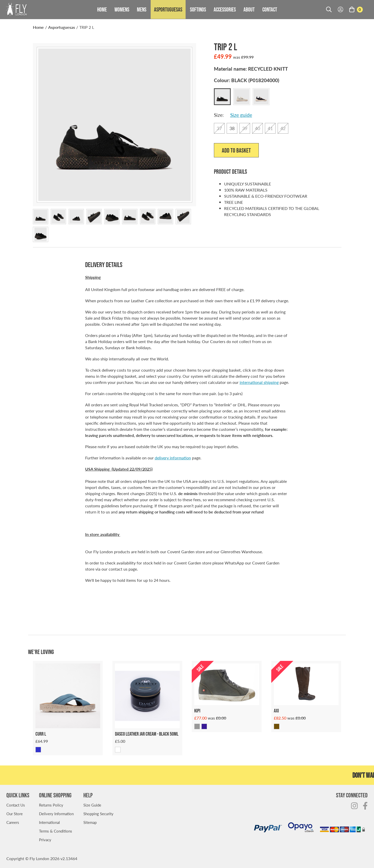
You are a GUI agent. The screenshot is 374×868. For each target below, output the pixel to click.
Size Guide (92, 805)
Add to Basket (236, 150)
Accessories (225, 9)
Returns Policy (51, 805)
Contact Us (16, 805)
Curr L (41, 734)
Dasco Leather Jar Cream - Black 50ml (147, 734)
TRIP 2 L (87, 27)
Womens (122, 9)
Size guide (241, 115)
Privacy (45, 840)
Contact (270, 9)
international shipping (259, 382)
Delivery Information (56, 814)
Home (102, 9)
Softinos (198, 9)
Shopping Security (98, 814)
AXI (276, 711)
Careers (13, 822)
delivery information (173, 458)
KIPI (197, 711)
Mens (142, 9)
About (249, 9)
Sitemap (90, 822)
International (49, 822)
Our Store (15, 814)
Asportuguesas (168, 9)
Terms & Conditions (56, 831)
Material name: (251, 69)
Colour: (247, 80)
